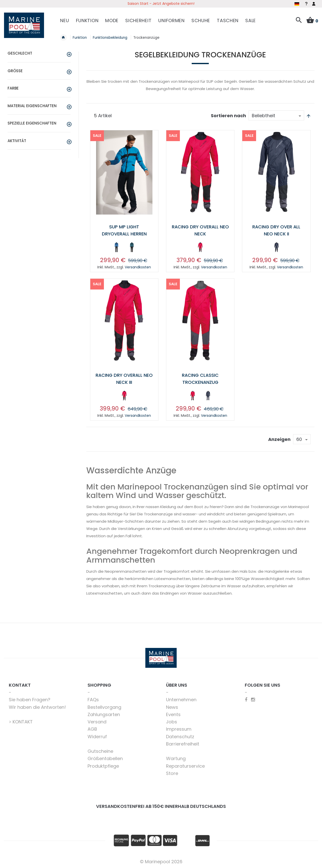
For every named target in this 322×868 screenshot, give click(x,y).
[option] (116, 246)
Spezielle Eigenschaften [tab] (32, 123)
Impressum (179, 728)
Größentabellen (105, 757)
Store (172, 772)
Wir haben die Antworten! (37, 706)
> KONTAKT (21, 721)
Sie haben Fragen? (30, 699)
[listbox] (124, 247)
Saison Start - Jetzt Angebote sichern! (161, 4)
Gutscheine (100, 750)
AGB (92, 728)
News (172, 706)
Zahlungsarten (104, 713)
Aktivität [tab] (17, 140)
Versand (97, 721)
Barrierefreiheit (183, 743)
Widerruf (97, 736)
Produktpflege (103, 765)
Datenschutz (180, 736)
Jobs (172, 721)
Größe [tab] (15, 70)
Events (173, 713)
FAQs (93, 699)
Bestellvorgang (104, 706)
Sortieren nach (228, 115)
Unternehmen (181, 699)
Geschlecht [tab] (20, 53)
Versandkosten (138, 266)
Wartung (176, 757)
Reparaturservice (185, 765)
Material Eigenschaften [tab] (32, 105)
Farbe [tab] (13, 88)
